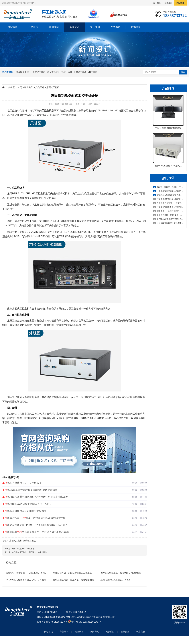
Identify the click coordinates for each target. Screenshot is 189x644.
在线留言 (116, 27)
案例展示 (54, 27)
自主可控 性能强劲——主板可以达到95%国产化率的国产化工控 (168, 203)
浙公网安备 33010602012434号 (87, 622)
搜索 (183, 72)
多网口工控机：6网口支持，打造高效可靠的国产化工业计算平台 (168, 215)
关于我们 (157, 3)
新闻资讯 (74, 27)
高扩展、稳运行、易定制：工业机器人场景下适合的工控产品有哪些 (168, 187)
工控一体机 (67, 72)
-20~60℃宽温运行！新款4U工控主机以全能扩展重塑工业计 (168, 223)
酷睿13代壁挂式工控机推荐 (23, 549)
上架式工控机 (80, 72)
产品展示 (33, 27)
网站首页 (13, 27)
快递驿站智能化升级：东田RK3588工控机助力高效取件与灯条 (168, 207)
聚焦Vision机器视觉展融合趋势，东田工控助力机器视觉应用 (168, 195)
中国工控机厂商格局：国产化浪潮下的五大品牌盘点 (168, 199)
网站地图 (180, 3)
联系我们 (169, 3)
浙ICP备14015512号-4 (56, 622)
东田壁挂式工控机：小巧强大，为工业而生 (30, 552)
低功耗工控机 (29, 541)
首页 (20, 87)
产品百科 (40, 87)
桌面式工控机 (53, 87)
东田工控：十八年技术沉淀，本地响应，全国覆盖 (168, 211)
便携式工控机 (39, 72)
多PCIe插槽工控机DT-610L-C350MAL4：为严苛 (168, 219)
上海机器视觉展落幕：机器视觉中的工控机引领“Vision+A (168, 191)
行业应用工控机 (23, 72)
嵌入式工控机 (53, 72)
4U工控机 (93, 72)
